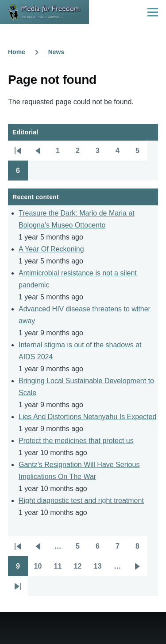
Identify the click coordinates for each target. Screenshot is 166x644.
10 (41, 569)
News (56, 52)
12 (81, 569)
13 (101, 569)
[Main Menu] (153, 12)
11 (61, 569)
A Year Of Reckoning (51, 249)
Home (17, 52)
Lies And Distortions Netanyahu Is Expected (87, 417)
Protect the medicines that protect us (76, 441)
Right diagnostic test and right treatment (81, 501)
